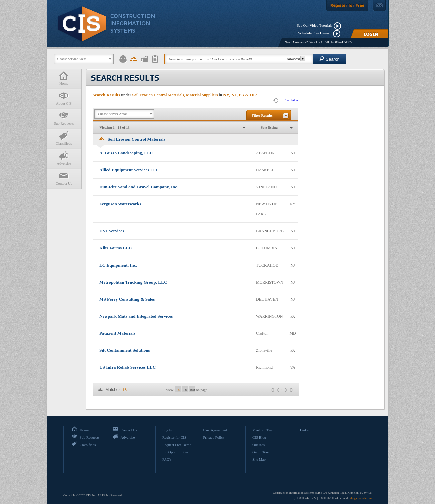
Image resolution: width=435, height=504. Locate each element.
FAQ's (167, 459)
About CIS (64, 98)
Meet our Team (263, 430)
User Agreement (215, 430)
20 (178, 390)
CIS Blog (259, 437)
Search (329, 59)
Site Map (259, 459)
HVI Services (112, 231)
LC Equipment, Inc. (118, 265)
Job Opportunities (175, 452)
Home (64, 78)
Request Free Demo (177, 445)
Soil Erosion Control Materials (132, 139)
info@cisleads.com (360, 498)
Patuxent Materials (117, 333)
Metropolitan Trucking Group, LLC (133, 282)
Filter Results (262, 115)
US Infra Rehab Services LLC (127, 367)
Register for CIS (174, 437)
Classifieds (64, 138)
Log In (167, 430)
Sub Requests (64, 118)
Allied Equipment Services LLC (129, 170)
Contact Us (64, 178)
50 (185, 390)
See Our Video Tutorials (315, 25)
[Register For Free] (347, 6)
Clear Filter (291, 100)
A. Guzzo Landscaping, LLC (126, 153)
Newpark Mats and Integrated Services (136, 316)
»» (291, 390)
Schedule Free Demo (315, 33)
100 (192, 390)
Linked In (307, 430)
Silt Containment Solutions (125, 350)
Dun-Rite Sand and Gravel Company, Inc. (139, 187)
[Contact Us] (379, 6)
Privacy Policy (214, 437)
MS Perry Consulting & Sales (127, 299)
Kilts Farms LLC (115, 248)
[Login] (370, 34)
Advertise (64, 158)
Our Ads (258, 445)
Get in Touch (262, 452)
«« (273, 390)
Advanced (295, 59)
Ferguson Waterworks (120, 204)
